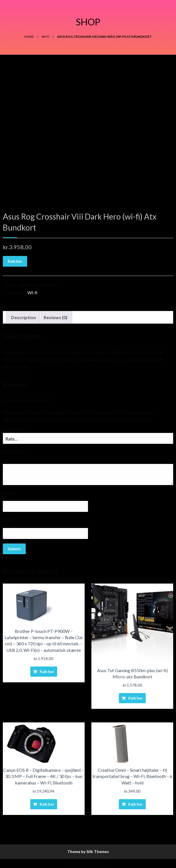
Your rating (14, 429)
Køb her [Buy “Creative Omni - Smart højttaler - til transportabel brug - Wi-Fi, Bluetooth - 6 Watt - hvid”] (136, 804)
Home (29, 37)
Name (9, 493)
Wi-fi (45, 37)
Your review (15, 452)
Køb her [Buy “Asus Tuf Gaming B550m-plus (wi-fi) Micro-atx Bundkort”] (136, 698)
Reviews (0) (55, 317)
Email (9, 520)
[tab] (23, 317)
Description (23, 317)
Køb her (15, 261)
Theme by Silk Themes (88, 851)
